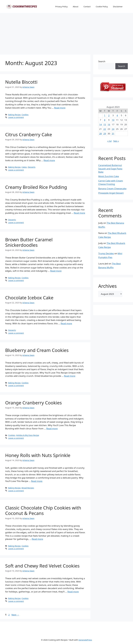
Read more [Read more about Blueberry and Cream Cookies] (70, 376)
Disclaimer (118, 6)
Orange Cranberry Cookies (34, 403)
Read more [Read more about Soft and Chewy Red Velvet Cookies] (73, 592)
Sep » (116, 141)
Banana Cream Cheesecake (112, 188)
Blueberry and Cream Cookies (37, 350)
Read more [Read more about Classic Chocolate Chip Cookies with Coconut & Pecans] (37, 539)
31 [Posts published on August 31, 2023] (113, 134)
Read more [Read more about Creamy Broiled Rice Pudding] (79, 213)
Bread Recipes (28, 488)
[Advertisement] (66, 32)
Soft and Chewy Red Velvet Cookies (42, 566)
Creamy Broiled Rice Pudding (36, 187)
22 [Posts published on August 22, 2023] (105, 129)
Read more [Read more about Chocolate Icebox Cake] (66, 323)
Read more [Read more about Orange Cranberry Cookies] (52, 428)
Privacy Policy (61, 6)
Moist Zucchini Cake (109, 176)
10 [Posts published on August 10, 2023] (113, 120)
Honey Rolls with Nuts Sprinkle (38, 455)
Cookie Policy (102, 6)
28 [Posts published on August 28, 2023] (100, 134)
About (76, 6)
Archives (108, 286)
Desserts (32, 167)
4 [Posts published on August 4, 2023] (117, 115)
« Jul (109, 141)
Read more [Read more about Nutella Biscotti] (60, 108)
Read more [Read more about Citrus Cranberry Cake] (49, 160)
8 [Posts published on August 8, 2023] (105, 120)
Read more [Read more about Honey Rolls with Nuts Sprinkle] (37, 481)
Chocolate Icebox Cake (29, 298)
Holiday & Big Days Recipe (28, 435)
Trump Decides (106, 253)
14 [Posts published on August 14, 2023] (100, 124)
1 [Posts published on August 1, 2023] (105, 115)
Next (15, 615)
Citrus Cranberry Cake (29, 134)
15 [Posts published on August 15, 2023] (105, 124)
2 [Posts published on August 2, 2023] (109, 115)
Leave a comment (16, 117)
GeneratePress (85, 640)
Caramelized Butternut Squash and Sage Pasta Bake (110, 169)
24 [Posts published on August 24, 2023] (113, 129)
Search (102, 61)
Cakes (24, 167)
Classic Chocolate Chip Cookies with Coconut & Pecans (43, 510)
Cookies (25, 115)
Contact (87, 6)
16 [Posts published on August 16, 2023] (109, 124)
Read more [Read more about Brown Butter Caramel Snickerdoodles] (56, 271)
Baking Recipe (14, 115)
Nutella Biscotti (21, 82)
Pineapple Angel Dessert (111, 193)
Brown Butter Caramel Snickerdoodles (29, 242)
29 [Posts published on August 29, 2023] (105, 134)
